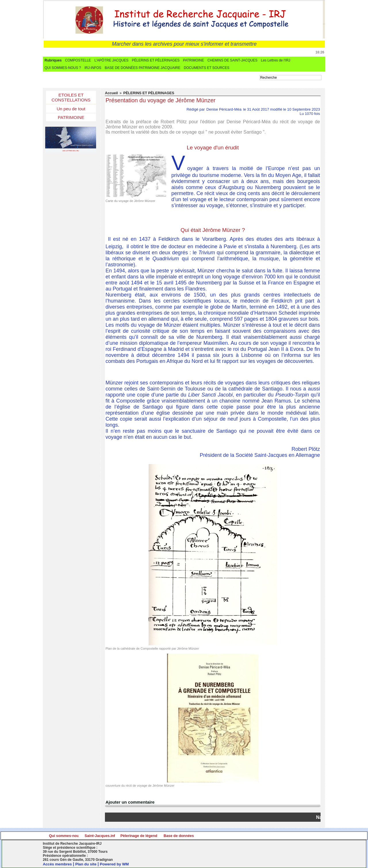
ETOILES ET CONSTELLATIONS (71, 98)
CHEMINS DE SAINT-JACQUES (232, 60)
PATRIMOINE (194, 60)
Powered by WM (118, 864)
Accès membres (58, 864)
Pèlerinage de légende (218, 836)
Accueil (111, 93)
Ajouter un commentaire (129, 802)
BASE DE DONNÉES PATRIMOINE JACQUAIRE (142, 68)
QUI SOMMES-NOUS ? (63, 68)
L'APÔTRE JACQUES (111, 60)
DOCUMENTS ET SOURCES (206, 68)
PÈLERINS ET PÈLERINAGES (156, 60)
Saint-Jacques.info (148, 836)
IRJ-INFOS (93, 68)
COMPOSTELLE (78, 60)
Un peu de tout (71, 110)
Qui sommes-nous (78, 836)
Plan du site (88, 864)
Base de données (288, 836)
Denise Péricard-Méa (224, 109)
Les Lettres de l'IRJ (275, 60)
